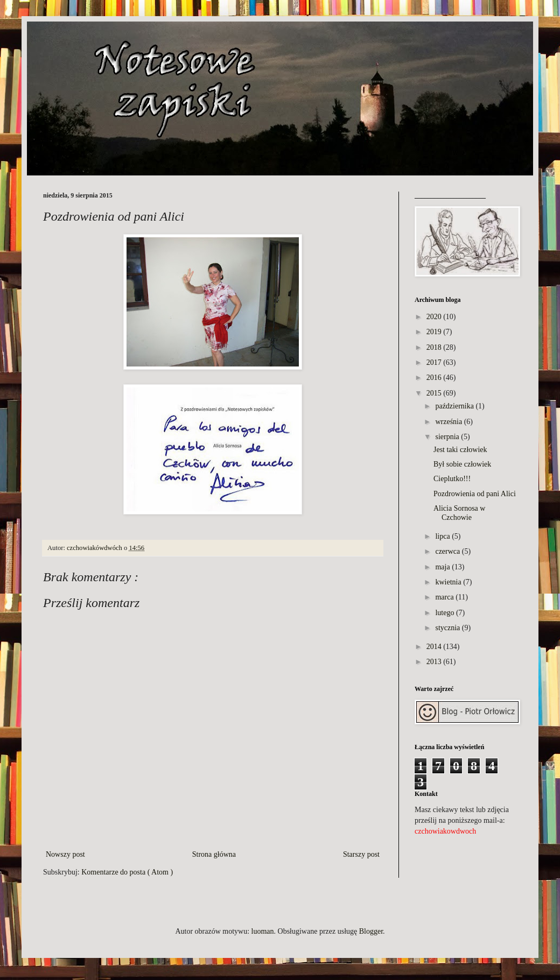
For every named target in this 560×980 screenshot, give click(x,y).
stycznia (447, 628)
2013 (434, 662)
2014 (434, 647)
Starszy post (361, 854)
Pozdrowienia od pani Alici (475, 494)
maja (442, 567)
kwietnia (448, 582)
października (454, 406)
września (449, 422)
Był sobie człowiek (462, 464)
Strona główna (214, 854)
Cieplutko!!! (452, 479)
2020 (434, 317)
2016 (434, 378)
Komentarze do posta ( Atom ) (127, 872)
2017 (434, 362)
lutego (444, 613)
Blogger (371, 931)
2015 (434, 393)
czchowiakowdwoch (445, 831)
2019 (434, 332)
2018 (434, 347)
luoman (263, 931)
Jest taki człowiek (460, 450)
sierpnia (447, 437)
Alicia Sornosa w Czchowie (459, 513)
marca (444, 597)
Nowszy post (65, 854)
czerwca (447, 551)
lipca (442, 536)
